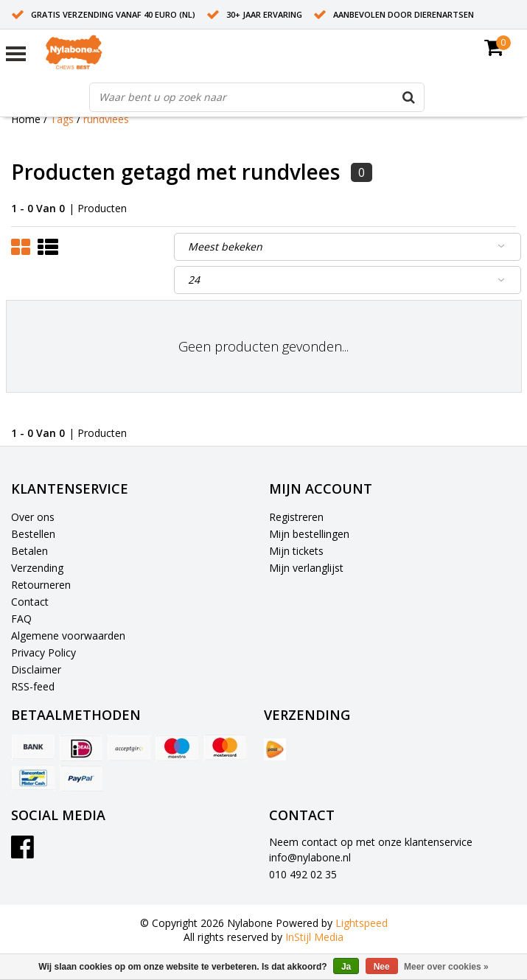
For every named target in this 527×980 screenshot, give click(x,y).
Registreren (296, 517)
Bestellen (33, 534)
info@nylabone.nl (310, 857)
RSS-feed (33, 686)
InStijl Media (314, 937)
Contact (30, 602)
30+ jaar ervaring (264, 14)
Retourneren (41, 585)
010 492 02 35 (303, 874)
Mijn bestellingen (309, 534)
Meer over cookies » (446, 967)
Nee (382, 967)
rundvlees (106, 119)
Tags (62, 119)
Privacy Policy (43, 652)
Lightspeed (362, 923)
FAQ (21, 619)
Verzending (37, 568)
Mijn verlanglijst (306, 568)
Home (26, 119)
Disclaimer (36, 669)
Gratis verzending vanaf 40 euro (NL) (113, 14)
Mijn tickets (296, 551)
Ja (346, 967)
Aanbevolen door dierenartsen (404, 14)
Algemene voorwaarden (68, 636)
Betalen (29, 551)
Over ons (33, 517)
